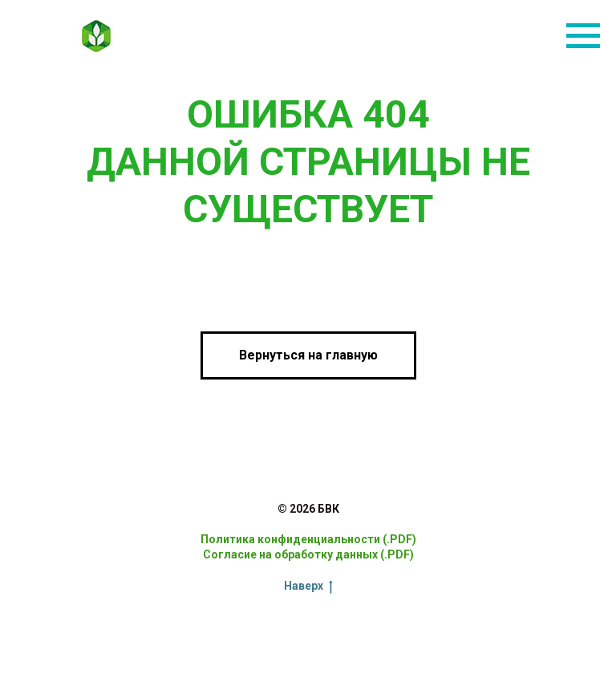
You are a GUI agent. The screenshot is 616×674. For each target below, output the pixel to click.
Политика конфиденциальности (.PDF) (308, 539)
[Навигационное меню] (583, 36)
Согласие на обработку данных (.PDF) (308, 554)
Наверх (308, 587)
